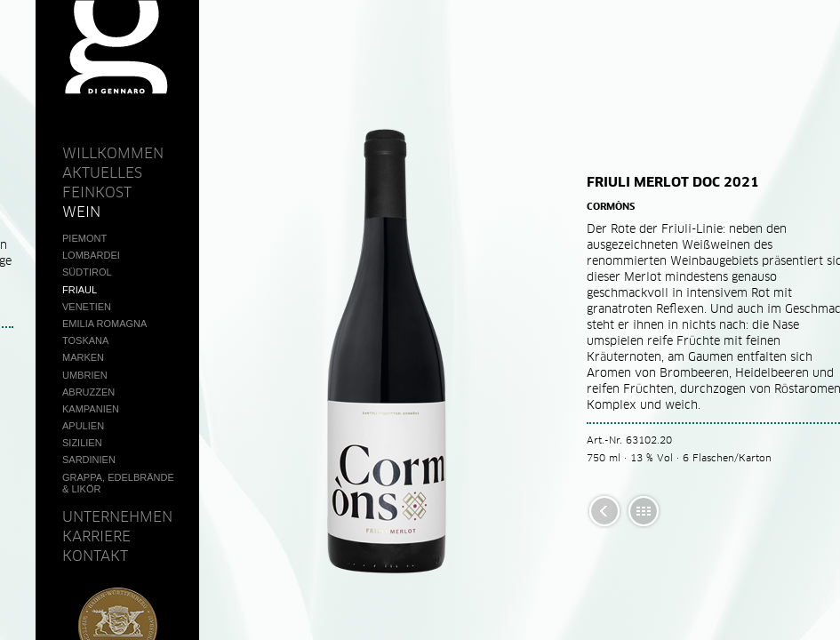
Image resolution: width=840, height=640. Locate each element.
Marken (83, 357)
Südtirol (87, 272)
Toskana (85, 340)
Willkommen (113, 153)
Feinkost (97, 192)
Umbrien (85, 375)
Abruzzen (88, 392)
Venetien (87, 307)
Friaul (80, 290)
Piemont (84, 238)
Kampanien (91, 409)
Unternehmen (117, 516)
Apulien (83, 426)
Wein (81, 212)
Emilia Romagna (104, 324)
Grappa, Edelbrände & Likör (118, 483)
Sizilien (82, 443)
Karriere (96, 536)
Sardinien (89, 460)
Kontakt (95, 556)
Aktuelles (102, 172)
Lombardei (91, 255)
